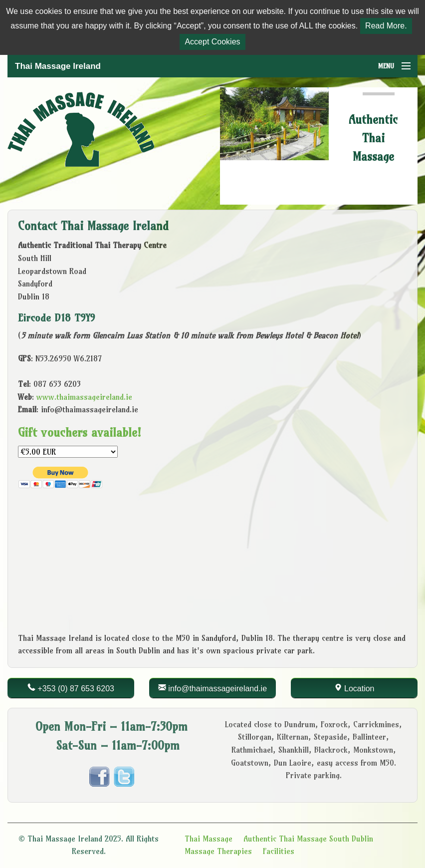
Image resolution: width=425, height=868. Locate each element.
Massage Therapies (218, 851)
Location (359, 689)
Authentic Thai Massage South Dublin (308, 839)
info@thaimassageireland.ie (217, 689)
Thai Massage (209, 839)
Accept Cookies (212, 42)
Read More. (386, 26)
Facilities (279, 851)
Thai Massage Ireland (58, 66)
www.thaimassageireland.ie (84, 397)
